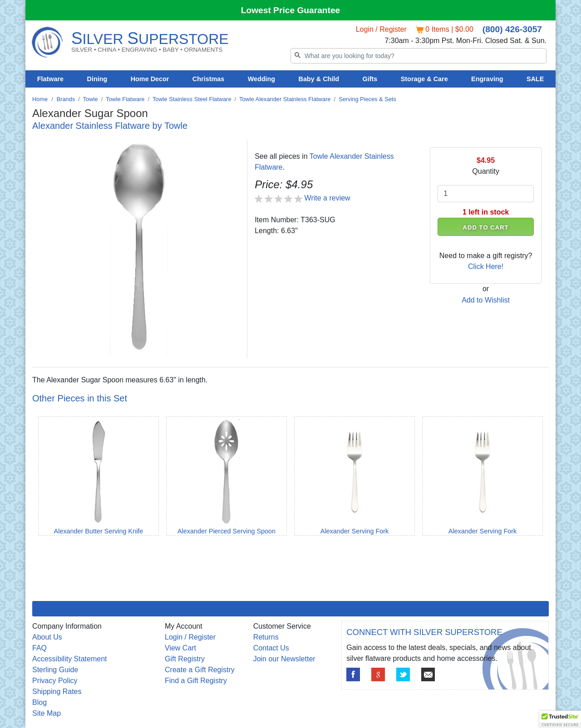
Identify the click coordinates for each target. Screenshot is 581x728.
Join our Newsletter (284, 659)
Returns (266, 637)
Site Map (47, 713)
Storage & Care (424, 79)
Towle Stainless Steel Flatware (192, 99)
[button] (560, 719)
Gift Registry (185, 659)
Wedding (262, 79)
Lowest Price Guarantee (291, 10)
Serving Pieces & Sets (367, 99)
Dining (97, 79)
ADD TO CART (486, 227)
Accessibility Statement (70, 659)
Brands (66, 99)
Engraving (487, 79)
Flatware (50, 79)
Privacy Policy (55, 681)
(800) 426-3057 (512, 29)
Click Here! (486, 266)
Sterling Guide (55, 670)
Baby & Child (319, 79)
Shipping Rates (57, 691)
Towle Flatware (125, 99)
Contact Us (271, 648)
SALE (535, 79)
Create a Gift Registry (200, 670)
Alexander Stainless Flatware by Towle (110, 126)
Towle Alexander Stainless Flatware (285, 99)
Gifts (370, 79)
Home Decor (150, 79)
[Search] (419, 56)
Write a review (327, 198)
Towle (91, 99)
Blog (39, 702)
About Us (47, 637)
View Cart (180, 648)
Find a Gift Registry (196, 681)
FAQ (39, 648)
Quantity (486, 171)
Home (40, 99)
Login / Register (381, 29)
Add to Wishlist (486, 300)
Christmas (208, 79)
